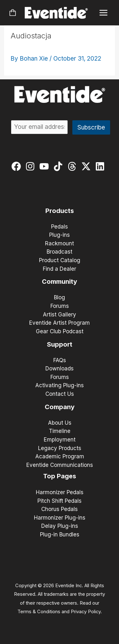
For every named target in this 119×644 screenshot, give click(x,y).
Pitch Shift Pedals (60, 501)
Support (60, 344)
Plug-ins (60, 235)
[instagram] (32, 166)
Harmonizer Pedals (60, 492)
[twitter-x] (87, 166)
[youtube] (46, 166)
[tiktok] (60, 166)
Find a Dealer (60, 269)
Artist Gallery (60, 315)
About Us (60, 423)
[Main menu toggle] (104, 13)
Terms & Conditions (39, 612)
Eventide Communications (60, 465)
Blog (60, 297)
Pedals (60, 227)
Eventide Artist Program (60, 323)
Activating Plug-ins (60, 385)
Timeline (60, 431)
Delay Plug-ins (60, 526)
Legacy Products (60, 448)
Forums (60, 306)
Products (60, 211)
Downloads (60, 368)
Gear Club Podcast (60, 331)
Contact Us (60, 394)
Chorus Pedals (60, 509)
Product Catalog (60, 260)
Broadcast (60, 252)
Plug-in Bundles (60, 534)
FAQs (60, 360)
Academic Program (60, 456)
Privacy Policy (86, 612)
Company (60, 407)
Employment (60, 440)
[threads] (73, 166)
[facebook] (18, 166)
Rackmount (60, 243)
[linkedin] (101, 166)
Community (60, 282)
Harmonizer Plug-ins (60, 518)
